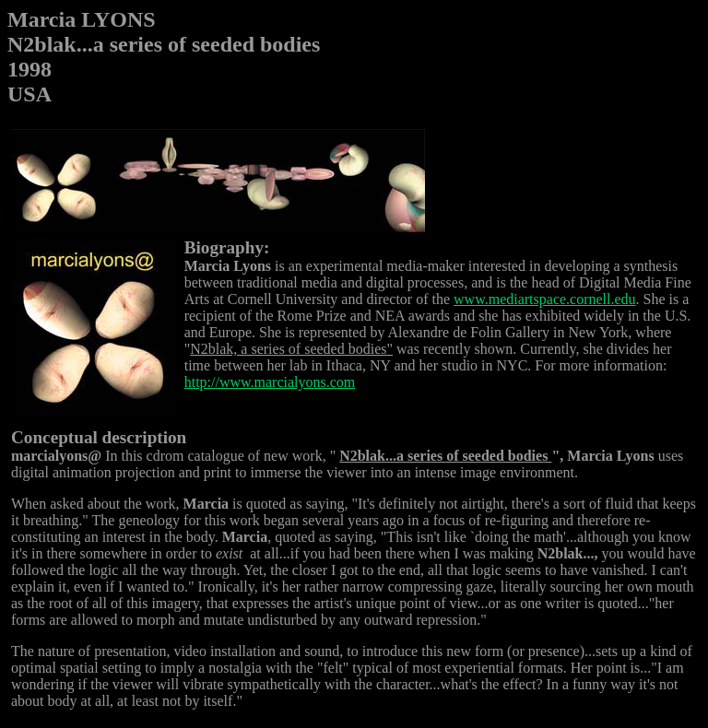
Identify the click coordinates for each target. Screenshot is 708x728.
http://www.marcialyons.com (270, 382)
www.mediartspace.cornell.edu (545, 299)
